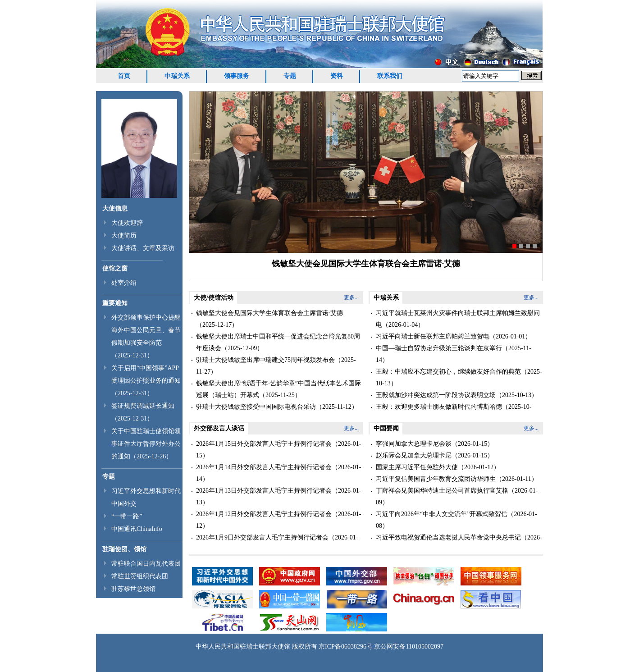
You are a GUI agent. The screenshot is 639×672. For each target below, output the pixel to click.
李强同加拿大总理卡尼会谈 (414, 444)
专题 (290, 76)
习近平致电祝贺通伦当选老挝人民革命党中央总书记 (448, 537)
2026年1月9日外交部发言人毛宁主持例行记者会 (262, 537)
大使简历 (124, 235)
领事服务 (237, 76)
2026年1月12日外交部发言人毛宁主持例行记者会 (264, 514)
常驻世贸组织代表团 (140, 576)
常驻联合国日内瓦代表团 (146, 564)
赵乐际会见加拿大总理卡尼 (414, 455)
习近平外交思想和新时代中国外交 (146, 497)
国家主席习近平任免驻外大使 (417, 467)
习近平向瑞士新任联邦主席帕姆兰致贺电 (433, 336)
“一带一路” (127, 516)
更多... (351, 297)
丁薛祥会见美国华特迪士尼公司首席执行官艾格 (442, 491)
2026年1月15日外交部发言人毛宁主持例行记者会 (264, 444)
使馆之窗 (115, 268)
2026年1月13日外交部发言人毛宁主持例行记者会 (264, 491)
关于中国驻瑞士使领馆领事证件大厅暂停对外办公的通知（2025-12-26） (146, 444)
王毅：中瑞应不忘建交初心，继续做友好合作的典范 (448, 372)
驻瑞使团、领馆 (124, 549)
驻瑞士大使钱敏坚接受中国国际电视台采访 (256, 407)
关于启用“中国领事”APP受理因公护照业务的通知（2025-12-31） (146, 381)
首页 (124, 76)
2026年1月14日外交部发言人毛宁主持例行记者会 (264, 467)
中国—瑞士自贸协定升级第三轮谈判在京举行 (439, 348)
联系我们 (390, 76)
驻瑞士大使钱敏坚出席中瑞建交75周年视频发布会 (265, 360)
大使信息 (115, 208)
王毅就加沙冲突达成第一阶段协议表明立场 (436, 395)
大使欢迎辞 (127, 223)
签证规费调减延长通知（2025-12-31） (143, 412)
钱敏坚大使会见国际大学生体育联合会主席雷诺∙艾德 (366, 264)
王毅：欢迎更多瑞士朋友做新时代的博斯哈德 (439, 407)
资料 (337, 76)
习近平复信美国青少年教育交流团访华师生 (436, 479)
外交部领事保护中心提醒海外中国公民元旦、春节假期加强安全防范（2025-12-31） (146, 336)
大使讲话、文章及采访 (143, 248)
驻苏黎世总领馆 (133, 589)
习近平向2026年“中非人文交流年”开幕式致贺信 (442, 514)
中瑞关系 (177, 76)
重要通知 (115, 303)
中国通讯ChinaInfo (137, 529)
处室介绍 (124, 283)
